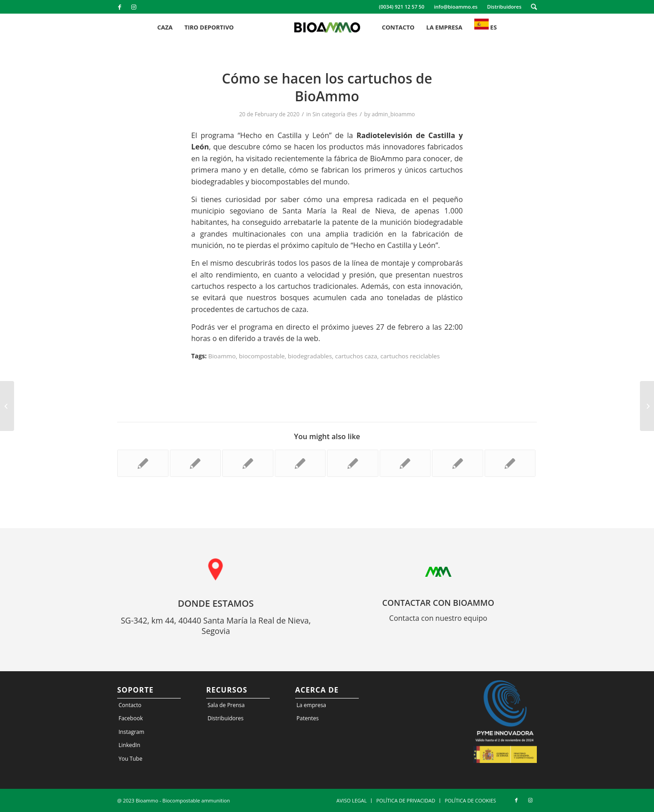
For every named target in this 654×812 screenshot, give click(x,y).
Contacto (130, 705)
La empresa (311, 705)
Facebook (131, 718)
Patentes (308, 718)
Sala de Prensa (226, 705)
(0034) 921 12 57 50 (401, 7)
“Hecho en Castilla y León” (285, 135)
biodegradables (310, 356)
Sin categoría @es (335, 114)
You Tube (130, 759)
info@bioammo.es (456, 7)
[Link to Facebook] (120, 7)
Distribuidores (504, 7)
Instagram (131, 732)
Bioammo (222, 356)
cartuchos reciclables (410, 356)
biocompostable (262, 356)
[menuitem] (402, 7)
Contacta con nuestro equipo (438, 618)
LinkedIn (129, 745)
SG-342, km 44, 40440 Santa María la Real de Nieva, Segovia (216, 626)
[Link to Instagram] (134, 7)
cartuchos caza (356, 356)
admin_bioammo (393, 114)
